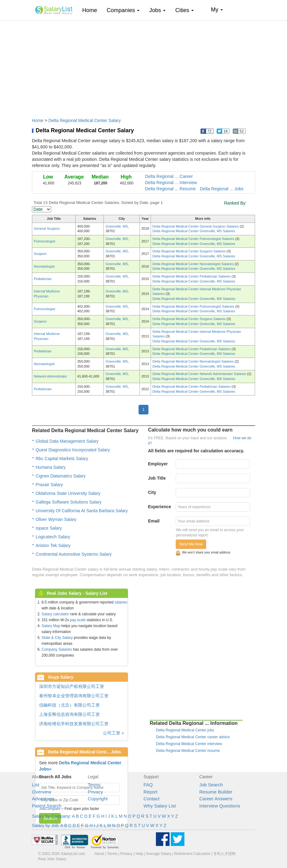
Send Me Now (191, 544)
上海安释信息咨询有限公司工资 (69, 714)
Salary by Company (51, 816)
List (35, 785)
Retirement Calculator (192, 854)
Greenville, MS (117, 226)
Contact (152, 799)
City (152, 492)
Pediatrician (43, 279)
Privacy (95, 792)
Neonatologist (44, 266)
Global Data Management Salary (67, 441)
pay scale (78, 620)
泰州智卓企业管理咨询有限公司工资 (74, 696)
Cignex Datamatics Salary (61, 476)
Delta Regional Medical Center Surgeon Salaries (190, 251)
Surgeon (40, 254)
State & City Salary (57, 638)
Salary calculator (55, 614)
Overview (42, 792)
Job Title (157, 478)
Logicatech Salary (53, 537)
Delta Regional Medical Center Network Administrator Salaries (200, 374)
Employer (158, 464)
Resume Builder (216, 792)
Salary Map (51, 626)
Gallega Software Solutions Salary (68, 502)
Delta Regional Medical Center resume (188, 751)
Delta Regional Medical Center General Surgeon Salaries (196, 226)
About (99, 854)
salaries (121, 602)
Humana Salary (51, 467)
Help (139, 854)
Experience (159, 507)
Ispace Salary (49, 528)
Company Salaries (57, 649)
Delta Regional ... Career (169, 176)
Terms (94, 785)
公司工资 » (113, 733)
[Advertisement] (143, 66)
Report (150, 792)
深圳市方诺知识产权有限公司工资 (72, 686)
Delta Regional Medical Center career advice (193, 737)
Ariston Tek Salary (53, 545)
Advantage (43, 799)
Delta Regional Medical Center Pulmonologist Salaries (194, 239)
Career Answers (216, 799)
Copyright (98, 799)
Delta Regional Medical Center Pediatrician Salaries (192, 276)
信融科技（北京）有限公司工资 (69, 705)
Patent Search (47, 806)
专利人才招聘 (224, 854)
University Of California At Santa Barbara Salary (82, 511)
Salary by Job (45, 825)
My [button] (217, 10)
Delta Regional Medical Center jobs (185, 730)
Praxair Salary (49, 485)
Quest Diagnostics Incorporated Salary (73, 450)
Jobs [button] (157, 10)
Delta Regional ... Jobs (222, 189)
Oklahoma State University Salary (68, 493)
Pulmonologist (44, 241)
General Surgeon (47, 228)
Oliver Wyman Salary (56, 519)
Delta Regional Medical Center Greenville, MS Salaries (194, 231)
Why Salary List (160, 806)
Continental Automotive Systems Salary (74, 554)
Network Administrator (51, 376)
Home (92, 10)
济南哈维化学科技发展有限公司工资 (74, 724)
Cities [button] (184, 10)
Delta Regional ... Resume (170, 189)
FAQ (148, 785)
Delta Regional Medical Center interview (189, 744)
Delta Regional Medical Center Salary (84, 120)
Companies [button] (123, 10)
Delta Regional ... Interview (171, 183)
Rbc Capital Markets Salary (62, 459)
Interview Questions (220, 806)
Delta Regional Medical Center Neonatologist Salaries (194, 264)
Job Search (211, 785)
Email (154, 521)
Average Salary (159, 854)
